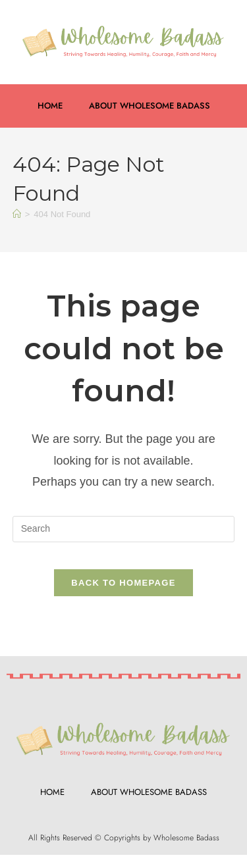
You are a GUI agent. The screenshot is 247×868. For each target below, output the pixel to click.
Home (50, 106)
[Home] (17, 214)
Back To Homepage (123, 583)
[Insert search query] (124, 529)
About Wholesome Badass (150, 106)
